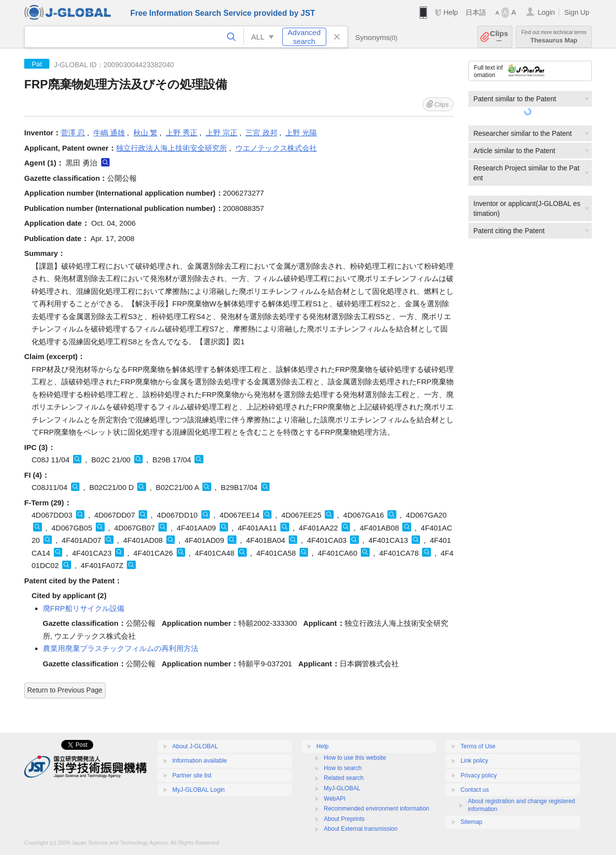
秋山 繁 (145, 133)
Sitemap (471, 822)
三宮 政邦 (261, 133)
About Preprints (344, 819)
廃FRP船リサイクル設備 (84, 608)
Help (450, 12)
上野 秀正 (182, 133)
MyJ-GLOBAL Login (198, 790)
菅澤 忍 (73, 133)
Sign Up (577, 12)
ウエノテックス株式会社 (276, 148)
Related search (344, 778)
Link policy (474, 761)
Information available (200, 761)
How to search (343, 768)
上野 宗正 (222, 133)
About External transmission (361, 829)
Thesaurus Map (554, 37)
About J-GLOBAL (195, 746)
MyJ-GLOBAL (342, 788)
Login (546, 12)
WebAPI (335, 799)
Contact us (475, 790)
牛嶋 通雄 (109, 133)
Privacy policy (479, 775)
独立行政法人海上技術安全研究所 (172, 148)
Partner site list (192, 775)
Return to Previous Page (65, 690)
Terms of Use (478, 746)
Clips (499, 37)
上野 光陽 (301, 133)
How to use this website (355, 758)
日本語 (476, 12)
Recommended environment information (376, 809)
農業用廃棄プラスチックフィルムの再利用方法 (121, 648)
